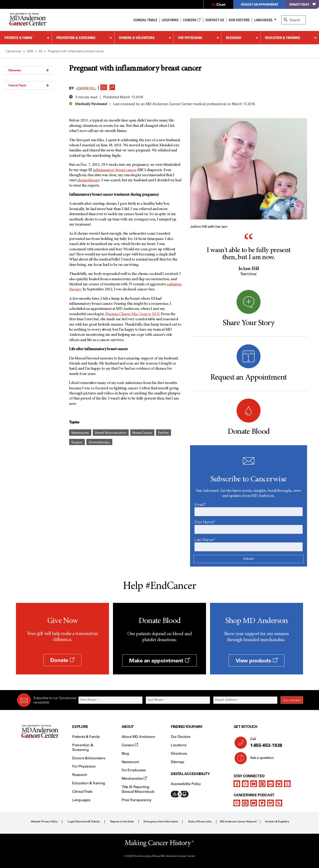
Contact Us (215, 20)
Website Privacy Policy (44, 822)
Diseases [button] (29, 70)
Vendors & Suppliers (277, 822)
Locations (179, 745)
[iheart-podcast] (270, 803)
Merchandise (134, 778)
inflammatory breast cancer (115, 170)
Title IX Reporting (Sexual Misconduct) (138, 789)
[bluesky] (279, 784)
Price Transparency (137, 800)
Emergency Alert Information (161, 822)
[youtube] (254, 784)
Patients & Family (18, 38)
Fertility (163, 433)
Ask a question (259, 759)
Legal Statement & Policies (84, 822)
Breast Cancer (142, 433)
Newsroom (130, 762)
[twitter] (245, 784)
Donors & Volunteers (137, 38)
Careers (192, 20)
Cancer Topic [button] (29, 85)
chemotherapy (89, 180)
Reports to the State (122, 822)
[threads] (287, 784)
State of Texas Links (200, 822)
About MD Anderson (138, 737)
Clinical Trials (145, 20)
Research (234, 38)
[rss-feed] (279, 803)
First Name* (205, 522)
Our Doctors (239, 20)
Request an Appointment (260, 4)
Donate (62, 660)
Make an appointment (159, 661)
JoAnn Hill (86, 88)
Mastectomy (80, 433)
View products (257, 661)
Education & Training (283, 38)
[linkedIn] (270, 784)
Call (275, 743)
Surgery (77, 442)
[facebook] (237, 784)
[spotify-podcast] (245, 803)
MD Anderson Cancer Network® (239, 822)
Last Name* (205, 540)
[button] (104, 86)
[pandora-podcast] (262, 803)
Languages (263, 20)
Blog (125, 753)
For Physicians (190, 38)
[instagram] (262, 784)
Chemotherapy (99, 442)
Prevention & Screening (76, 38)
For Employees (134, 770)
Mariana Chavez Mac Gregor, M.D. (133, 314)
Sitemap (178, 762)
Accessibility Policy (186, 784)
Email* (200, 505)
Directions (179, 753)
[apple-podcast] (237, 803)
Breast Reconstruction (111, 433)
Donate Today (302, 4)
